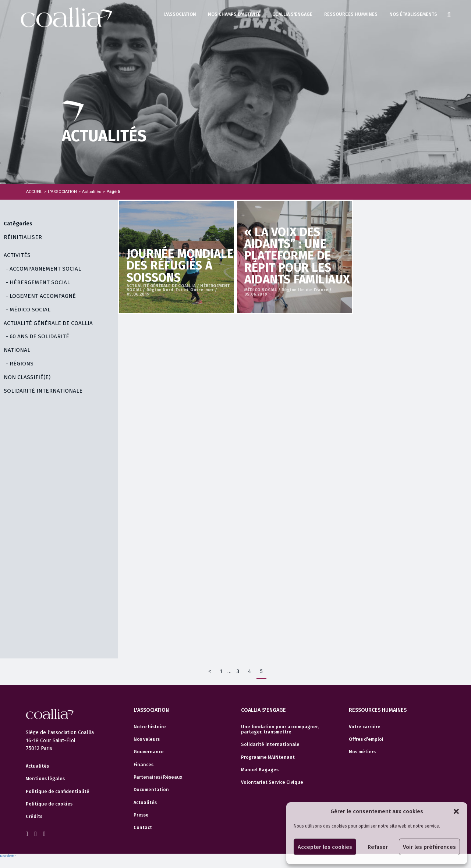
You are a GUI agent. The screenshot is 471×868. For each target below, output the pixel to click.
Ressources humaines (351, 14)
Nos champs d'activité (234, 14)
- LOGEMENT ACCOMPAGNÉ (41, 296)
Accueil (34, 192)
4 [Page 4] (250, 671)
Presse (141, 815)
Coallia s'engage (292, 14)
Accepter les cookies (325, 847)
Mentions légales (45, 779)
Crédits (34, 817)
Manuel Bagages (260, 770)
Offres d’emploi (366, 739)
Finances (144, 765)
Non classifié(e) (27, 377)
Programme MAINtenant (268, 757)
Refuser (378, 847)
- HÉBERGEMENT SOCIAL (38, 282)
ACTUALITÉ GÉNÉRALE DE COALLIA (48, 323)
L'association (180, 14)
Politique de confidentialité (58, 792)
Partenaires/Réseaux (158, 777)
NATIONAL (17, 350)
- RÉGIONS (20, 364)
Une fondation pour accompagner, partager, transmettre (280, 729)
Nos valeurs (147, 739)
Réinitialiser (23, 237)
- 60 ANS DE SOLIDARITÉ (38, 336)
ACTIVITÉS (17, 255)
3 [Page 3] (238, 671)
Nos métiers (362, 752)
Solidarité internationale (270, 744)
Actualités (37, 766)
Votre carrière (365, 727)
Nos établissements (413, 14)
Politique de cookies (49, 804)
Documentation (151, 790)
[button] (456, 811)
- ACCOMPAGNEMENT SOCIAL (43, 269)
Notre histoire (150, 727)
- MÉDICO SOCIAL (28, 310)
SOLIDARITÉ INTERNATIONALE (43, 391)
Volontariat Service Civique (272, 782)
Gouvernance (149, 752)
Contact (143, 828)
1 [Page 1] (221, 671)
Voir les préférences (429, 847)
